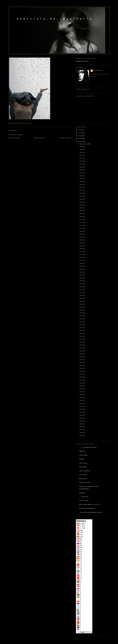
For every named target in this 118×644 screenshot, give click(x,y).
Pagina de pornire (39, 138)
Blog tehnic (83, 479)
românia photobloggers (87, 508)
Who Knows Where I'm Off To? (90, 504)
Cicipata (82, 493)
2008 (80, 141)
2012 (80, 130)
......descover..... (85, 497)
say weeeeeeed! (85, 471)
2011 (80, 133)
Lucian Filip (83, 455)
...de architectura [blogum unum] (90, 512)
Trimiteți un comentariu (16, 135)
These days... (84, 463)
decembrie (83, 144)
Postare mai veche (65, 138)
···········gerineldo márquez (88, 447)
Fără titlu (82, 147)
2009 (80, 139)
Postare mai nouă (14, 138)
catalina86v (98, 70)
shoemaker (83, 467)
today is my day (85, 482)
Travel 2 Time (84, 501)
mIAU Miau (83, 475)
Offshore (82, 451)
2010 (80, 136)
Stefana (82, 459)
